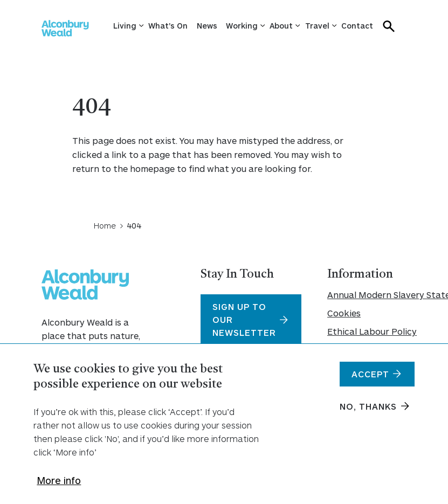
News (207, 26)
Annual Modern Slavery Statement (367, 295)
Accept (370, 380)
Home (105, 225)
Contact (357, 26)
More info (59, 487)
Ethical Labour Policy (367, 331)
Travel (317, 26)
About (281, 26)
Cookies (344, 313)
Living (125, 26)
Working (242, 26)
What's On (168, 26)
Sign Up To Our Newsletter (244, 319)
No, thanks (368, 413)
